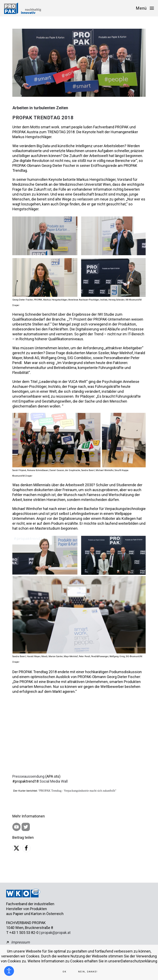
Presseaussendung (28, 776)
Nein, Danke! (88, 972)
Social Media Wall (54, 781)
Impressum (20, 942)
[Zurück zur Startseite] (23, 8)
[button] (145, 8)
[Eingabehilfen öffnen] (9, 971)
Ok (64, 972)
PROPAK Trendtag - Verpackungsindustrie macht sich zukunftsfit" (78, 791)
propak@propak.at (56, 933)
